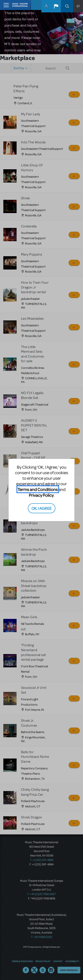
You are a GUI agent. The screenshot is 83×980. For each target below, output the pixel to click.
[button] (56, 6)
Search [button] (67, 6)
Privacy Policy (41, 495)
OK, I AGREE (41, 508)
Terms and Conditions (38, 489)
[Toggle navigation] (5, 5)
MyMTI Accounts (46, 6)
